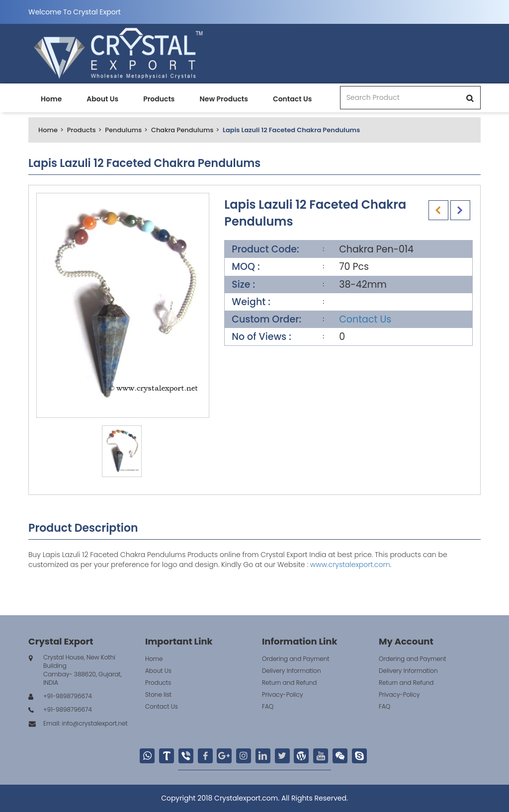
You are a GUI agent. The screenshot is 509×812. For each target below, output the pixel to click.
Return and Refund (289, 683)
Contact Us (292, 99)
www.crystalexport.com (350, 565)
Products (159, 99)
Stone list (158, 694)
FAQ (268, 706)
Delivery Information (292, 671)
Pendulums (123, 130)
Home (51, 99)
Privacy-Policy (283, 694)
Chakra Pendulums (182, 130)
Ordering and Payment (296, 659)
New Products (223, 99)
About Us (102, 99)
